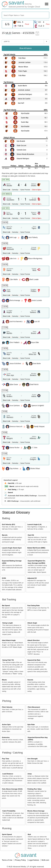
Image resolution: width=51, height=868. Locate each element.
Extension (6, 737)
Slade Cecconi (21, 146)
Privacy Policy (21, 860)
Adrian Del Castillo (24, 99)
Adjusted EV (32, 578)
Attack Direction (33, 640)
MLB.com (45, 860)
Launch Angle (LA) (34, 524)
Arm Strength (32, 759)
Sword (10, 492)
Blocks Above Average (36, 811)
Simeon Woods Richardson (25, 154)
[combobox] (26, 15)
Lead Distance (8, 774)
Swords (30, 680)
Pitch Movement (34, 707)
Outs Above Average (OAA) (12, 789)
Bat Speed (6, 605)
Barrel (12, 486)
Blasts (4, 680)
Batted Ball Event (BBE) (36, 548)
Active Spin (6, 724)
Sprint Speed (7, 834)
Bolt (29, 834)
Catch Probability (9, 811)
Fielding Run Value (34, 789)
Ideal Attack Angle (9, 640)
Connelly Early (21, 150)
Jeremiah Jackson (24, 62)
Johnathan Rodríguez (25, 94)
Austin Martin (22, 86)
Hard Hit (11, 483)
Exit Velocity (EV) (8, 524)
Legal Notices (34, 860)
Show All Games (26, 48)
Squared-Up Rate (34, 660)
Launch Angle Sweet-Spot (12, 548)
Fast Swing (12, 489)
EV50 (4, 578)
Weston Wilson (23, 67)
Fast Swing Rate (33, 605)
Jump (29, 774)
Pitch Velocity (7, 707)
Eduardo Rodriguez (23, 159)
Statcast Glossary (16, 512)
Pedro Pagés (23, 71)
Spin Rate (31, 724)
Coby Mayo (22, 58)
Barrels (5, 535)
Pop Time (6, 759)
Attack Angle (32, 623)
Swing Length (8, 623)
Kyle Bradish (25, 113)
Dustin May (25, 118)
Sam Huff (21, 103)
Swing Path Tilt (8, 660)
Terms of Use (7, 860)
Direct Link (7, 190)
